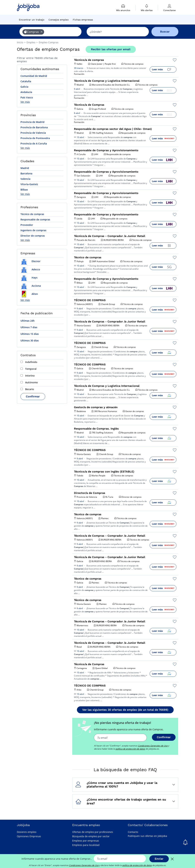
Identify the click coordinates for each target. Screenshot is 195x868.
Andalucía (26, 92)
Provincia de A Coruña (34, 144)
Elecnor (30, 261)
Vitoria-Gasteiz (29, 184)
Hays (29, 278)
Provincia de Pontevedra (35, 138)
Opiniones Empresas (29, 836)
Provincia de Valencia (33, 133)
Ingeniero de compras (33, 230)
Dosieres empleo (27, 832)
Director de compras (33, 236)
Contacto (133, 832)
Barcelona (26, 173)
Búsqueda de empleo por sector (91, 836)
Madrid (25, 168)
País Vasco (27, 97)
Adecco (30, 269)
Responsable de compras (35, 219)
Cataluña (26, 81)
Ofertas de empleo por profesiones (93, 832)
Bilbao (24, 190)
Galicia (24, 87)
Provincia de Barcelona (34, 127)
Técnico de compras (32, 214)
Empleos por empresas (86, 841)
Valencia (25, 179)
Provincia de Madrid (32, 122)
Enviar (159, 859)
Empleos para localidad (86, 845)
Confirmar (33, 396)
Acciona (31, 286)
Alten (29, 294)
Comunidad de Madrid (34, 76)
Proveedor (27, 225)
